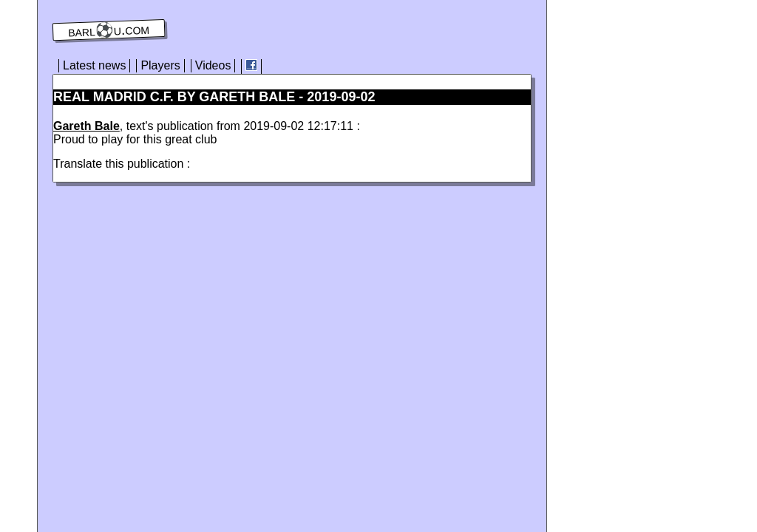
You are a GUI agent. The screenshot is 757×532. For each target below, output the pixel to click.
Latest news (94, 65)
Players (160, 65)
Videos (213, 65)
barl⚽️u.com (109, 30)
